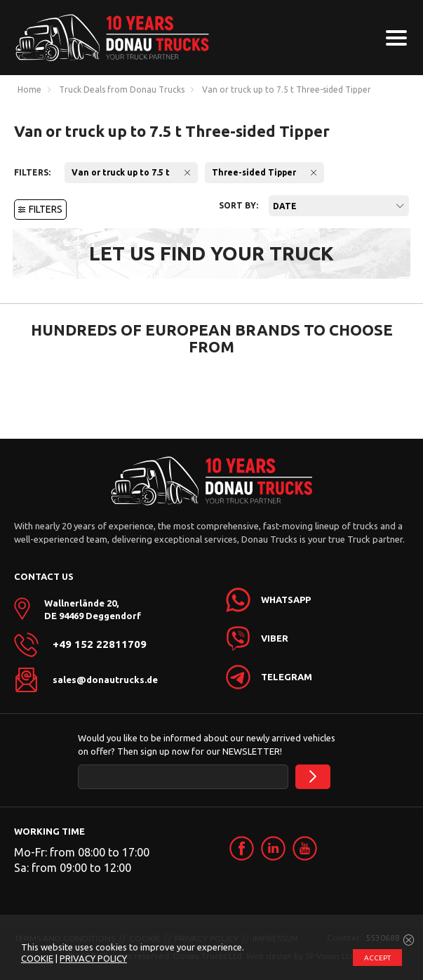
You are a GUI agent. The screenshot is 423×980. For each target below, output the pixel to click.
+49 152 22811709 (100, 644)
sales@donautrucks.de (105, 680)
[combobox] (339, 206)
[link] (242, 848)
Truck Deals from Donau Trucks (122, 90)
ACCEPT (377, 958)
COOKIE (37, 958)
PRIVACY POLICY (93, 958)
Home (29, 90)
